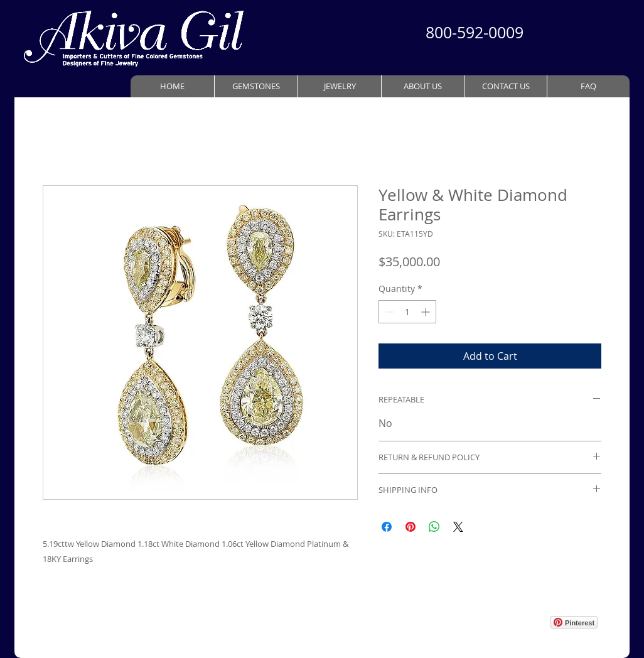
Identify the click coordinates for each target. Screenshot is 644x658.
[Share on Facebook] (387, 527)
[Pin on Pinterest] (411, 527)
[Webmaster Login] (511, 612)
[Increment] (427, 312)
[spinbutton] (407, 312)
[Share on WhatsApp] (434, 527)
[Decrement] (388, 312)
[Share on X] (458, 527)
